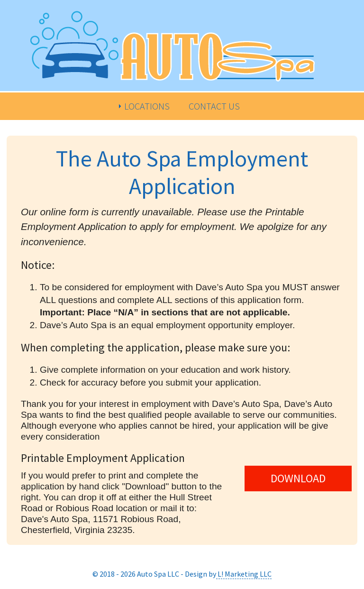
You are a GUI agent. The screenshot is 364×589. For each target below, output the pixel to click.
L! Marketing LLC (244, 574)
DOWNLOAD (298, 478)
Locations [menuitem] (147, 106)
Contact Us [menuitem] (214, 106)
